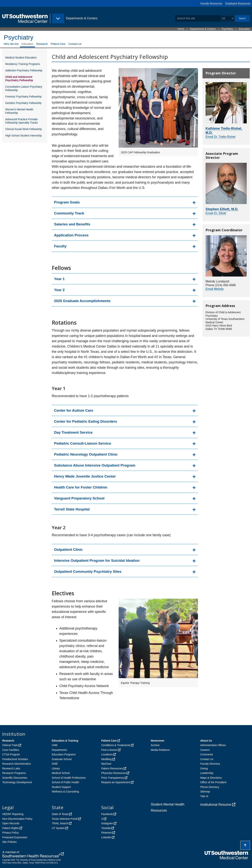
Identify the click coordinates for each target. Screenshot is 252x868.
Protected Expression (15, 837)
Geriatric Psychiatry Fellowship (23, 103)
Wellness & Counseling (65, 792)
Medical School (61, 773)
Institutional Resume (216, 805)
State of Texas (60, 814)
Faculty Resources (211, 3)
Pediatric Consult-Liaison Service (83, 443)
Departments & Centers (203, 29)
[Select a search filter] (228, 18)
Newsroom (158, 741)
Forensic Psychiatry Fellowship (23, 97)
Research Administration (17, 764)
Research (42, 44)
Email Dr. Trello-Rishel (220, 137)
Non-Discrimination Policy (17, 819)
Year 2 (59, 290)
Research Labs (11, 768)
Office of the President (213, 782)
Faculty (60, 246)
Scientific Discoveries (15, 778)
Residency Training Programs (23, 64)
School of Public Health (65, 782)
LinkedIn (106, 837)
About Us (206, 741)
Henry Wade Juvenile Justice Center (85, 476)
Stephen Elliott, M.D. (222, 209)
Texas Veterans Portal (65, 819)
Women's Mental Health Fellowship (19, 111)
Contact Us (75, 44)
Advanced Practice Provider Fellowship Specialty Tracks (22, 121)
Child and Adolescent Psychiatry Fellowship (19, 79)
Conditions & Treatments (116, 745)
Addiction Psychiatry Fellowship (24, 70)
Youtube (106, 828)
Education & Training (65, 741)
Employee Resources (238, 3)
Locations (107, 754)
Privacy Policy (10, 833)
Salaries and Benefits (72, 224)
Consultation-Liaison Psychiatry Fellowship (24, 88)
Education (244, 29)
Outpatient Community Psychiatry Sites (88, 572)
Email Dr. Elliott (216, 213)
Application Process (71, 235)
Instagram (107, 823)
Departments (59, 750)
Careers (205, 750)
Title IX (204, 796)
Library (56, 768)
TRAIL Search (60, 823)
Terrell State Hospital (72, 509)
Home (181, 29)
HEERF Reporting (13, 814)
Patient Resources (112, 768)
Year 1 (59, 279)
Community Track (69, 213)
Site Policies (9, 842)
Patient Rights (10, 828)
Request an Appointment (116, 782)
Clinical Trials (10, 745)
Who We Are (11, 44)
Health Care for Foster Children (81, 487)
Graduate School (62, 759)
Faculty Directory (210, 764)
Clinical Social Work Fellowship (24, 129)
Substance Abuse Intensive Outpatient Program (95, 465)
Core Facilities (11, 750)
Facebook (107, 814)
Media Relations (160, 750)
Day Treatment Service (73, 432)
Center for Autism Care (74, 410)
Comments (207, 754)
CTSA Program (11, 754)
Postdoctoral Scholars (15, 759)
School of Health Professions (69, 778)
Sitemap (205, 792)
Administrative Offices (213, 745)
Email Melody (215, 289)
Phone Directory (210, 787)
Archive (155, 745)
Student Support (61, 787)
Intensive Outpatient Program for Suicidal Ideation (97, 561)
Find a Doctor (109, 750)
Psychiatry (227, 29)
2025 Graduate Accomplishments (82, 301)
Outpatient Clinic (68, 550)
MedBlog (106, 759)
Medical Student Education (21, 58)
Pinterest (106, 833)
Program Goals (67, 202)
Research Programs (14, 773)
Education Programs (64, 754)
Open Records (11, 823)
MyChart (106, 764)
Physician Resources (114, 773)
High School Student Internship (24, 136)
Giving (204, 768)
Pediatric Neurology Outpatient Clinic (86, 454)
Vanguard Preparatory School (79, 498)
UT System (58, 828)
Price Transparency (113, 778)
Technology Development (17, 782)
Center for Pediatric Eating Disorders (86, 421)
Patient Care (58, 44)
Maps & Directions (211, 778)
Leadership (207, 773)
